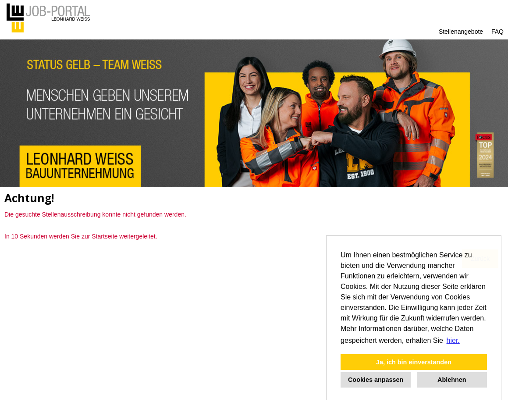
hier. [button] (453, 340)
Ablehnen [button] (452, 380)
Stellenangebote (461, 32)
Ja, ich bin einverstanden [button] (414, 362)
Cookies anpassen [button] (376, 380)
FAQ (497, 32)
